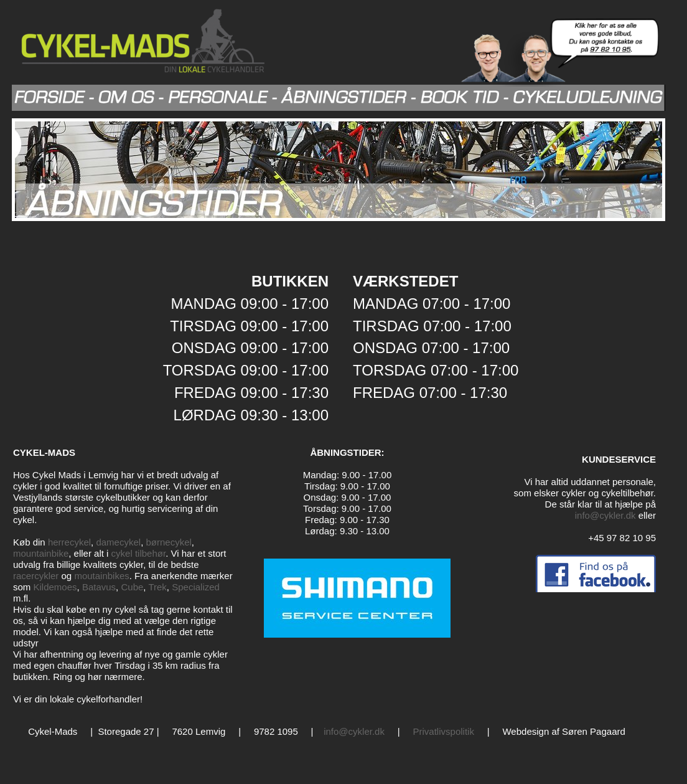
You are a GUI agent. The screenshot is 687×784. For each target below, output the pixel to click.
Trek (157, 587)
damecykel (118, 542)
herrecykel (69, 542)
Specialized (196, 587)
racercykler (36, 576)
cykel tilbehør (139, 553)
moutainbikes (101, 576)
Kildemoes (55, 587)
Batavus (99, 587)
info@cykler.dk (605, 515)
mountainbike (41, 553)
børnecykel (168, 542)
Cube (132, 587)
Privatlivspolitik (444, 731)
